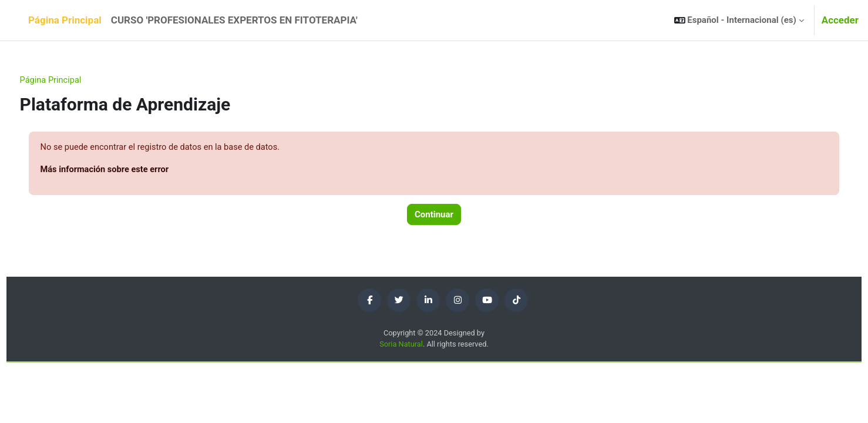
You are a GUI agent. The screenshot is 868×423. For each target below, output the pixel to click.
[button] (739, 20)
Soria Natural (401, 346)
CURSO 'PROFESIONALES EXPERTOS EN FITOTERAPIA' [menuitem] (234, 20)
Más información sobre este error (128, 170)
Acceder (840, 20)
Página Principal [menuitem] (65, 20)
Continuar (434, 216)
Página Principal (73, 80)
